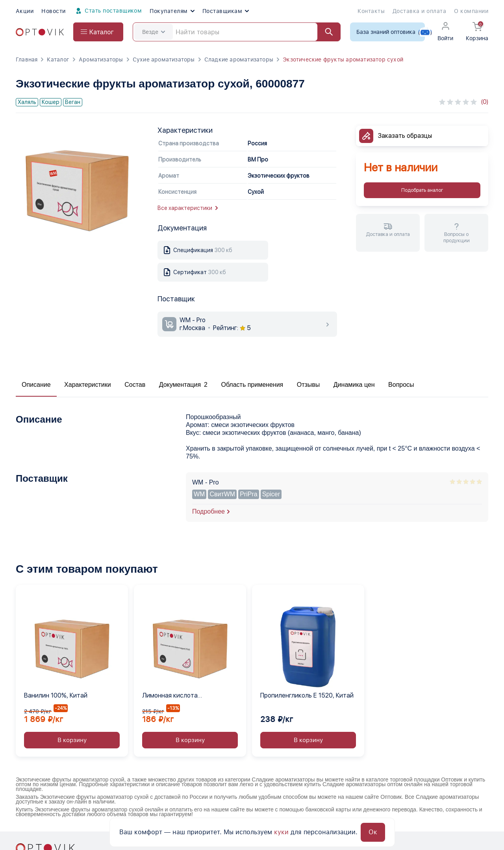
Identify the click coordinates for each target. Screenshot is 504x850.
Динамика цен (354, 385)
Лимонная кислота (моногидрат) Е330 (170, 696)
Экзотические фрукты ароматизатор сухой (343, 59)
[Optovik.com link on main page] (40, 32)
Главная (27, 59)
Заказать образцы (405, 136)
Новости (53, 11)
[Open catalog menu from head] (98, 32)
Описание (36, 385)
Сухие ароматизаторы (164, 59)
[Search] (237, 32)
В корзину (72, 740)
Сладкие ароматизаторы (239, 59)
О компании (471, 11)
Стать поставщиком (108, 11)
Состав (135, 385)
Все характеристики (188, 208)
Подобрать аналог (422, 190)
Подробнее (208, 511)
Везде (154, 32)
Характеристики (88, 385)
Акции (25, 11)
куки (281, 832)
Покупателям (172, 11)
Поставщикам (226, 11)
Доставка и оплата (419, 11)
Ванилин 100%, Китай (56, 695)
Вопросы (401, 385)
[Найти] (325, 32)
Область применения (252, 385)
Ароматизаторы (101, 59)
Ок (373, 832)
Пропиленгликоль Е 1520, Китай (307, 695)
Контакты (371, 11)
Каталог (58, 59)
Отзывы (309, 385)
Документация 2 (183, 385)
